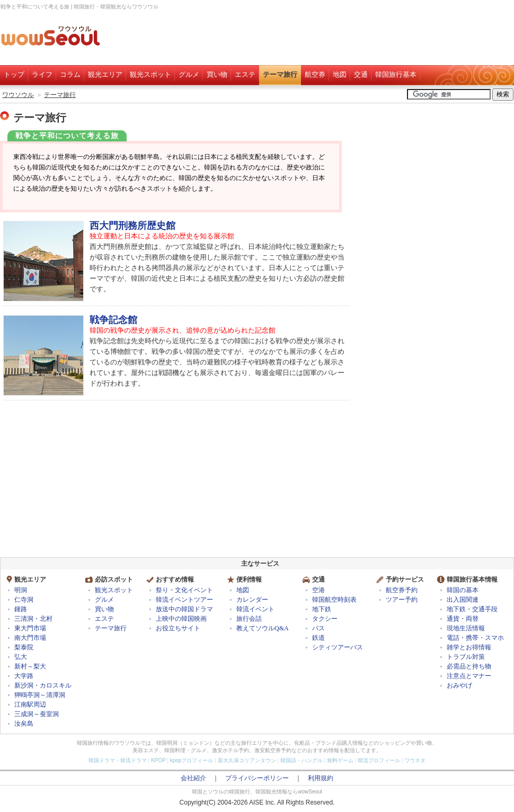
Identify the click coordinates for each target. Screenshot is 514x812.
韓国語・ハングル (302, 760)
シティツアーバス (338, 647)
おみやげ (459, 685)
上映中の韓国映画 (181, 619)
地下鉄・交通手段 (472, 609)
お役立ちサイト (178, 628)
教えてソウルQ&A (263, 628)
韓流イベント (255, 609)
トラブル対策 (466, 657)
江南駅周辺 (30, 704)
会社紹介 (193, 778)
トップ (14, 74)
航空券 (315, 74)
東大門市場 (30, 628)
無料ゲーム (340, 760)
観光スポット (150, 74)
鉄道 (318, 638)
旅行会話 (249, 619)
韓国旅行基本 (396, 74)
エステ (245, 74)
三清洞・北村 (33, 619)
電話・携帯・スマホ (475, 638)
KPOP (158, 760)
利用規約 (321, 778)
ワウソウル (18, 95)
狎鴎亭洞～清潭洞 (40, 695)
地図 (340, 74)
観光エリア (105, 74)
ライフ (42, 74)
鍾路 (21, 609)
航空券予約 (402, 590)
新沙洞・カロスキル (43, 685)
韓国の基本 (463, 590)
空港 (318, 590)
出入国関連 (463, 600)
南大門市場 (30, 638)
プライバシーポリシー (257, 778)
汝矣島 (24, 724)
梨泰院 (24, 647)
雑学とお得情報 (469, 647)
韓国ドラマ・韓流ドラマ (118, 760)
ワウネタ (415, 760)
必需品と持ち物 (469, 666)
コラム (70, 74)
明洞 (21, 590)
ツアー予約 (402, 600)
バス (318, 628)
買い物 (217, 74)
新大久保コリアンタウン (247, 760)
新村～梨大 (30, 666)
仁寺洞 (24, 600)
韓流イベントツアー (184, 600)
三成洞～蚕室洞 (37, 714)
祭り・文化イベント (184, 590)
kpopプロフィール (192, 760)
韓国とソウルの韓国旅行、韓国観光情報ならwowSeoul (257, 792)
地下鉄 (322, 609)
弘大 (21, 657)
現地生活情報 (466, 628)
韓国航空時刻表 (334, 600)
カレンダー (252, 600)
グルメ (189, 74)
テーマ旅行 (280, 74)
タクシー (325, 619)
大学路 (24, 676)
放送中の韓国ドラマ (184, 609)
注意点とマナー (469, 676)
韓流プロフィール (379, 760)
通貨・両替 (463, 619)
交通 (361, 74)
